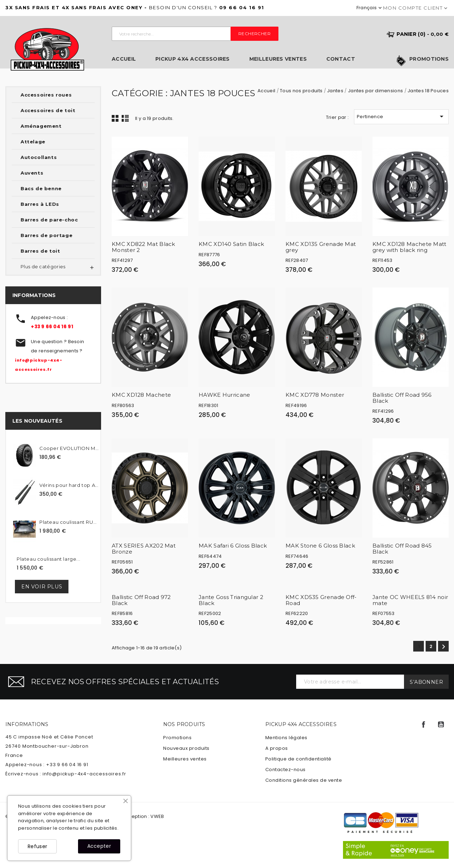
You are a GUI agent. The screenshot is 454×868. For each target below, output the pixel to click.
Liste (125, 118)
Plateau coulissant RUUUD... (69, 522)
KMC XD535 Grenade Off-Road (321, 600)
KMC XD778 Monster (315, 395)
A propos (277, 748)
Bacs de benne (41, 188)
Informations (27, 724)
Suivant (444, 647)
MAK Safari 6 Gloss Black (233, 546)
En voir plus (42, 587)
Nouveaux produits (186, 748)
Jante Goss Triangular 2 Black (231, 600)
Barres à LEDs (40, 204)
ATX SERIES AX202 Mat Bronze (144, 549)
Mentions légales (286, 738)
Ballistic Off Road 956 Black (402, 398)
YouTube (441, 725)
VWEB (157, 816)
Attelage (33, 142)
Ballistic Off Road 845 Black (402, 549)
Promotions (429, 59)
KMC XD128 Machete (141, 395)
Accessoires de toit (48, 110)
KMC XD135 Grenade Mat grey (321, 247)
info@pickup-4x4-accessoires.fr (84, 774)
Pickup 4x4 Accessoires (193, 59)
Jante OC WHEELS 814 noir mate (410, 600)
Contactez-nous (286, 770)
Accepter (99, 846)
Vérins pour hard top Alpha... (69, 485)
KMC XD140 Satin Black (231, 244)
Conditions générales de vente (304, 780)
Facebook (423, 725)
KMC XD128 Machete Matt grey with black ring (409, 247)
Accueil (124, 59)
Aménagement (41, 126)
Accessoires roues (46, 95)
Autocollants (39, 157)
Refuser (37, 846)
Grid (115, 118)
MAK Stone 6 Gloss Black (320, 546)
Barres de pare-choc (49, 220)
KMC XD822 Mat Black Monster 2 (143, 247)
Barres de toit (40, 251)
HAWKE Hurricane (225, 395)
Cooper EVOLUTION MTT (69, 448)
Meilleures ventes (278, 59)
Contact (341, 59)
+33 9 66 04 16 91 (52, 327)
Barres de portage (46, 235)
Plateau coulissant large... (48, 559)
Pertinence (401, 116)
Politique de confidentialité (298, 759)
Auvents (32, 173)
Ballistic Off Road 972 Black (141, 600)
